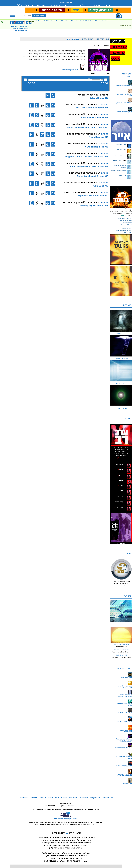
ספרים (66, 5)
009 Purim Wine (100, 186)
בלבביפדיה (39, 21)
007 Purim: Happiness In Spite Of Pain (89, 166)
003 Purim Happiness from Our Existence (88, 127)
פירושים (47, 21)
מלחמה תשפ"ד (40, 16)
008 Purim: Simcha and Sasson (93, 176)
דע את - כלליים (88, 39)
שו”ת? (19, 5)
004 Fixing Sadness (98, 137)
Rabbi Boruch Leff (121, 655)
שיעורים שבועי (54, 5)
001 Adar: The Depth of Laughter (92, 108)
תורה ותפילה (63, 21)
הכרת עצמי (96, 21)
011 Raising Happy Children (94, 205)
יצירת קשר (97, 5)
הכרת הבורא (106, 21)
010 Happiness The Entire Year (93, 196)
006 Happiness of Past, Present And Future (87, 156)
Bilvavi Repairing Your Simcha (70, 70)
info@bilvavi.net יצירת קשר (67, 806)
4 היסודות (78, 21)
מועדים (54, 21)
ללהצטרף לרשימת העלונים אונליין (21, 26)
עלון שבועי (41, 5)
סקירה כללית (85, 5)
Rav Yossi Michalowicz (121, 650)
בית (108, 39)
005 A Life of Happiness (96, 147)
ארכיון (74, 5)
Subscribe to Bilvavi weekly (21, 28)
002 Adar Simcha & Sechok (95, 117)
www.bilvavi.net (66, 2)
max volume (106, 80)
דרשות (71, 21)
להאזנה (25, 80)
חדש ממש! (29, 5)
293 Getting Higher (99, 98)
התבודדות (87, 21)
